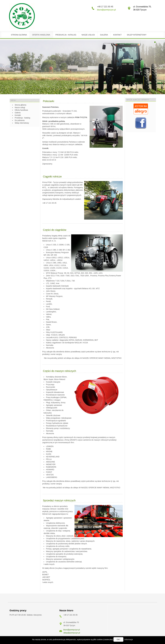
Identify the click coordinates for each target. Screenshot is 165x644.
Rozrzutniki (50, 387)
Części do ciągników (55, 230)
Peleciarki (49, 101)
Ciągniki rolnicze (52, 177)
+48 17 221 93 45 (49, 203)
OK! (118, 639)
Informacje (129, 639)
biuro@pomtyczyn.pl (106, 10)
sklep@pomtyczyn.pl (72, 633)
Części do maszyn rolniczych (59, 371)
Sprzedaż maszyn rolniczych (59, 500)
